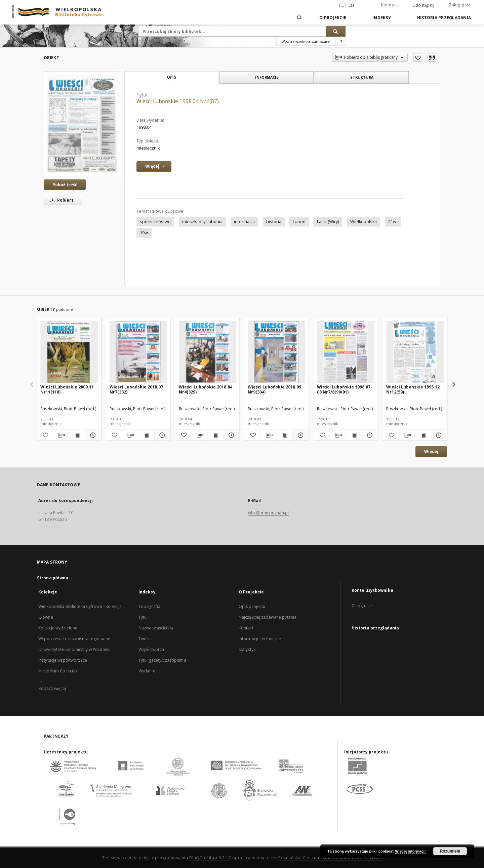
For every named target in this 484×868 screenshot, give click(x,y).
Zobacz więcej (52, 688)
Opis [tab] (172, 77)
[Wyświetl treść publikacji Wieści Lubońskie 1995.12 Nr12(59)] (423, 435)
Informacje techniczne (260, 639)
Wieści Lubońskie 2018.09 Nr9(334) (274, 389)
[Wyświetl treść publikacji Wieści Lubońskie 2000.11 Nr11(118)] (77, 435)
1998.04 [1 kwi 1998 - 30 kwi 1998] (144, 127)
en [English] (351, 5)
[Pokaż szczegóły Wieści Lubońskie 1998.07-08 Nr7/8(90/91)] (369, 435)
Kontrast (390, 5)
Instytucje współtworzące (63, 660)
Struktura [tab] (362, 77)
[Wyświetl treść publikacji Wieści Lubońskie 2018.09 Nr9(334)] (285, 435)
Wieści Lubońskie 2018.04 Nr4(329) (206, 389)
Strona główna (53, 578)
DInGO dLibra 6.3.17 (210, 858)
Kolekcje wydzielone (58, 628)
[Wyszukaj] (336, 31)
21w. (393, 222)
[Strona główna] (299, 17)
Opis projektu (252, 606)
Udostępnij (424, 5)
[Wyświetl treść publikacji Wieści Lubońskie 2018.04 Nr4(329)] (216, 435)
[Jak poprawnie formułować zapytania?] (341, 42)
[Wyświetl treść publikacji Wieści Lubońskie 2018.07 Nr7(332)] (146, 435)
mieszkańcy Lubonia (202, 222)
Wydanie (147, 671)
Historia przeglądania (444, 18)
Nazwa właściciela (156, 628)
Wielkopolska (364, 222)
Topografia (149, 606)
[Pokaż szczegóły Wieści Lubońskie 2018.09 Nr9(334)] (300, 435)
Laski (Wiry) (328, 222)
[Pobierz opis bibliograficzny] (61, 435)
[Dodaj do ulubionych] (418, 57)
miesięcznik (148, 148)
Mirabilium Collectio (58, 671)
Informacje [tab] (267, 77)
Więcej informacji (410, 851)
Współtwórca (151, 649)
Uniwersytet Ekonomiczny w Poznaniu (74, 649)
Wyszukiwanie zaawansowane (306, 42)
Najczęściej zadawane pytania (268, 617)
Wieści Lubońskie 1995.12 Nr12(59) (413, 389)
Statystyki (248, 649)
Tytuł (143, 617)
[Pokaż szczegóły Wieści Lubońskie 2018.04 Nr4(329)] (231, 435)
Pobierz (61, 200)
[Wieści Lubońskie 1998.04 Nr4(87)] (82, 123)
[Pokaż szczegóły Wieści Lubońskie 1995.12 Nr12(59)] (438, 435)
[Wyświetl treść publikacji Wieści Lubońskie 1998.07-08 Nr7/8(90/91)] (354, 435)
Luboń (299, 222)
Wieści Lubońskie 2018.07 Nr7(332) (136, 389)
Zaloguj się (460, 5)
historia (274, 222)
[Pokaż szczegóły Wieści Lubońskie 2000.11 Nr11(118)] (92, 435)
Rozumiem (450, 851)
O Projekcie (333, 18)
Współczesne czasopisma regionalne (74, 639)
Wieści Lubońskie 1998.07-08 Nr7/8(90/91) (345, 389)
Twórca (146, 639)
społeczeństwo (155, 222)
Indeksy (382, 18)
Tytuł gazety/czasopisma (162, 660)
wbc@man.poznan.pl (268, 513)
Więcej (431, 451)
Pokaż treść (65, 185)
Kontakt (246, 628)
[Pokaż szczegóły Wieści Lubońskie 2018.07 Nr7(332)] (162, 435)
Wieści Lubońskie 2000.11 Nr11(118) (67, 389)
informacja (244, 222)
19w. (144, 233)
